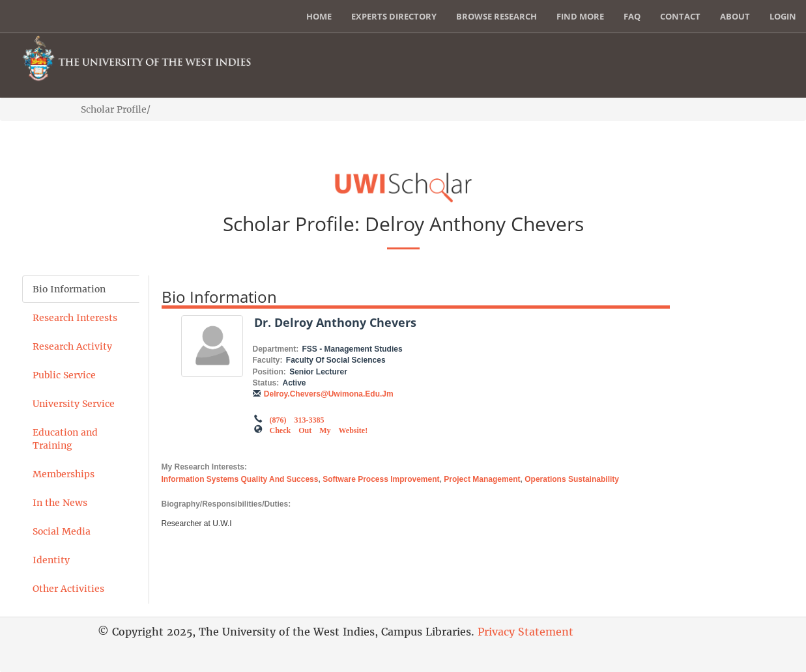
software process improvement (381, 479)
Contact (680, 16)
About (735, 16)
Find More (580, 16)
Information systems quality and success (240, 479)
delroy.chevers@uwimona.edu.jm (329, 394)
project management (482, 479)
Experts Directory (394, 16)
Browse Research (497, 16)
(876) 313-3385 (297, 419)
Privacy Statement (525, 632)
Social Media (62, 531)
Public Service (64, 375)
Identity (51, 560)
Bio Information (69, 289)
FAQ (632, 16)
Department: (276, 349)
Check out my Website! (319, 429)
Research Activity (72, 346)
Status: (266, 383)
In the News (60, 503)
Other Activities (68, 589)
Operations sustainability (572, 479)
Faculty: (268, 360)
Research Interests (75, 318)
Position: (269, 372)
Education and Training (65, 439)
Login (783, 16)
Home (319, 16)
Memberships (64, 474)
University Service (74, 404)
